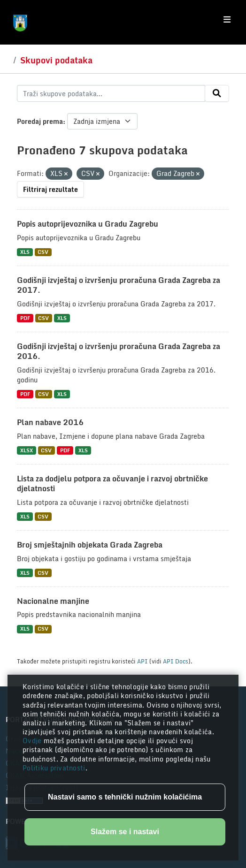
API (142, 661)
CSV (43, 252)
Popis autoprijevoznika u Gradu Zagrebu (88, 224)
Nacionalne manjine (53, 601)
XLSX (27, 450)
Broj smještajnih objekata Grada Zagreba (90, 545)
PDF (25, 318)
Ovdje (33, 741)
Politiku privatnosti (54, 768)
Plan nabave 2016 (50, 422)
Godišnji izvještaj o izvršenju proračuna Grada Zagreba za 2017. (119, 285)
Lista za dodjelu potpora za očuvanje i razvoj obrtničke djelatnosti (112, 483)
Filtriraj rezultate (50, 189)
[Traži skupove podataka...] (111, 93)
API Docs (176, 661)
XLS (25, 252)
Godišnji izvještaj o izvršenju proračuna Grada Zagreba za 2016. (119, 351)
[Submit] (217, 93)
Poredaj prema (40, 121)
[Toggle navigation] (227, 20)
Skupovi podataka (56, 60)
